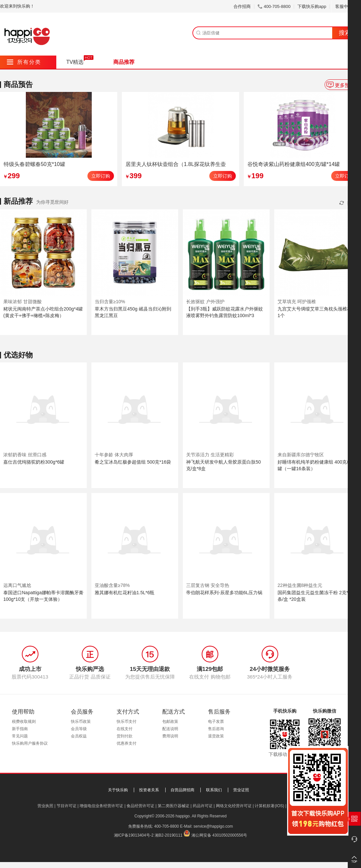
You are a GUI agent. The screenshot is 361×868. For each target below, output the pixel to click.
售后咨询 (216, 729)
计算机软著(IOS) (269, 806)
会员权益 (79, 736)
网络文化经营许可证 (234, 806)
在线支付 (125, 729)
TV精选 (75, 62)
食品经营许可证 (140, 806)
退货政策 (216, 736)
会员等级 (79, 729)
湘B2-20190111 (169, 835)
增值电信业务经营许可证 (101, 806)
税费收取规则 (24, 722)
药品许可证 (203, 806)
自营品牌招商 (182, 790)
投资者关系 (149, 790)
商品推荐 (124, 62)
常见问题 (20, 736)
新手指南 (20, 729)
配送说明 (170, 729)
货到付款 (125, 736)
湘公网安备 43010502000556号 (219, 835)
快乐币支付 (127, 722)
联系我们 (214, 790)
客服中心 (346, 6)
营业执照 (45, 806)
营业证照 (241, 790)
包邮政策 (170, 722)
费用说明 (170, 736)
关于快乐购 (118, 790)
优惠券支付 (127, 743)
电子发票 (216, 722)
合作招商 (242, 6)
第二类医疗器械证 (174, 806)
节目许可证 (67, 806)
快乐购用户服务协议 (30, 743)
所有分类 (24, 62)
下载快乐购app (312, 6)
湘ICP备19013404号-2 (134, 835)
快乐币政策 (81, 722)
